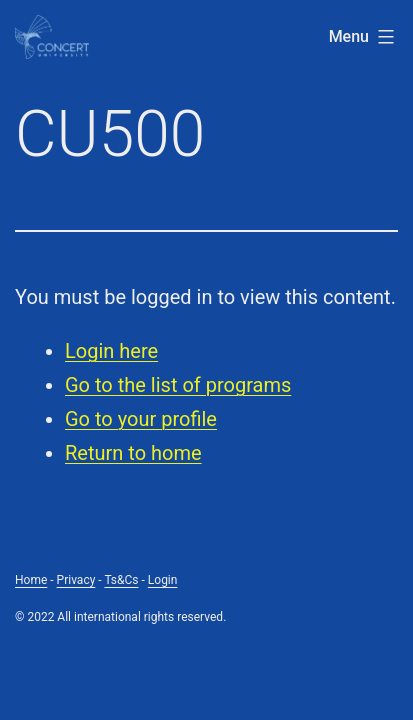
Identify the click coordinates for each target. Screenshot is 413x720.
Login (163, 580)
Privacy (76, 580)
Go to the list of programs (178, 385)
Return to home (133, 453)
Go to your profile (141, 419)
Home (31, 580)
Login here (111, 351)
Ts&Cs (121, 580)
